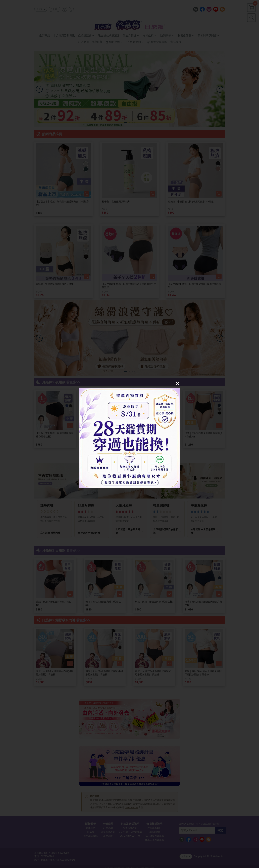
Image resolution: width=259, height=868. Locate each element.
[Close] (178, 384)
